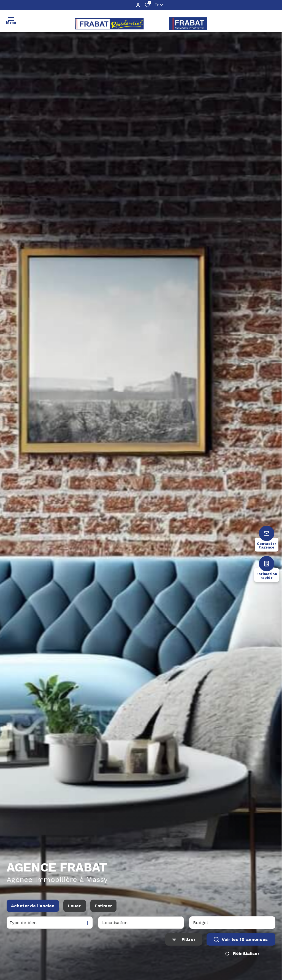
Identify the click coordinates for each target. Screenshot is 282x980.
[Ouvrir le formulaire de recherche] (184, 941)
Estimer (103, 908)
